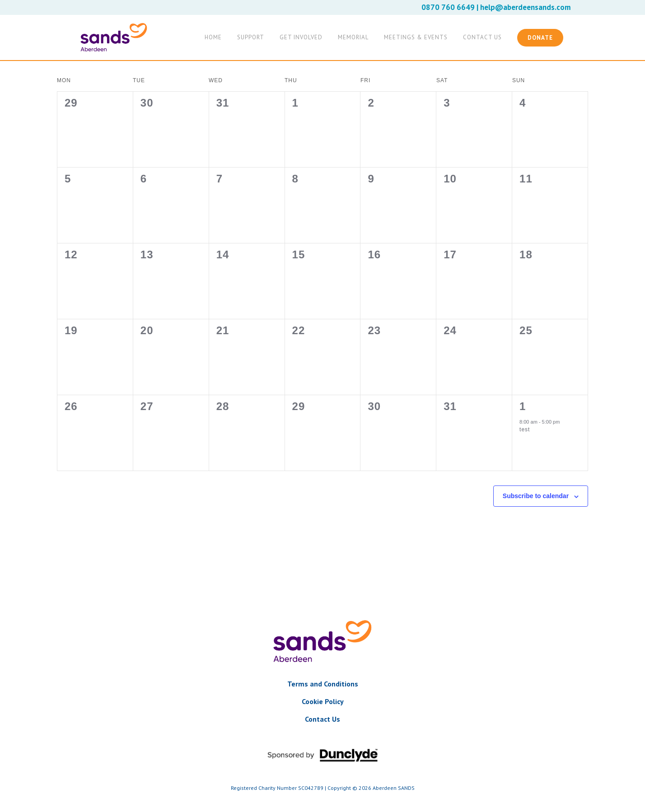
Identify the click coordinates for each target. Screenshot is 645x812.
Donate (540, 38)
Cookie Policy (323, 701)
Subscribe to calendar (536, 496)
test (525, 429)
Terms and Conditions (323, 684)
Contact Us (322, 719)
